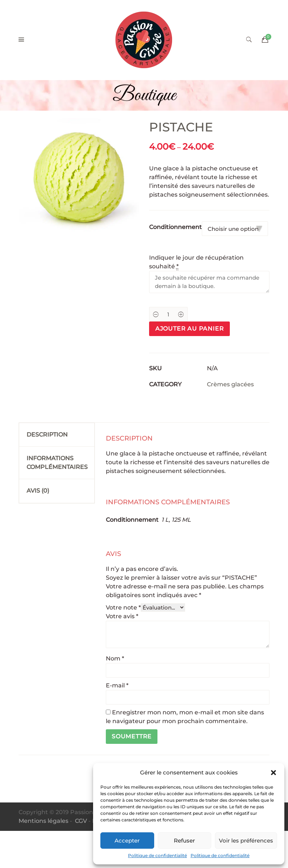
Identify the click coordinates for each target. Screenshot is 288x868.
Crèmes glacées (230, 384)
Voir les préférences (246, 841)
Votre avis (122, 616)
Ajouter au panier (190, 329)
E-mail (117, 685)
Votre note (123, 607)
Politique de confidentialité (157, 855)
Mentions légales (43, 821)
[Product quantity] (168, 314)
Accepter (127, 841)
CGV (81, 821)
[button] (273, 773)
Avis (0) (38, 491)
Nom (115, 658)
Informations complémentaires (57, 463)
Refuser (184, 841)
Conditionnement (175, 227)
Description (47, 435)
